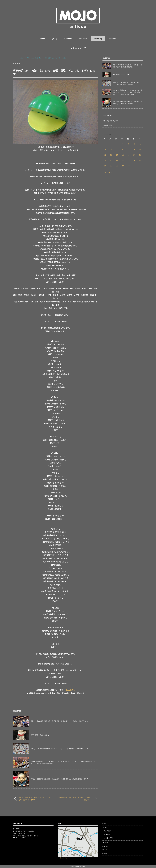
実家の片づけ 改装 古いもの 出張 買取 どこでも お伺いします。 (47, 58)
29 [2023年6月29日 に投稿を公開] (123, 166)
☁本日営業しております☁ (40, 735)
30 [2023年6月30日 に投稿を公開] (128, 166)
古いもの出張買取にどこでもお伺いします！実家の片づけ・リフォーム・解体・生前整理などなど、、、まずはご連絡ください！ (127, 92)
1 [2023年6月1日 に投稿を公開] (123, 144)
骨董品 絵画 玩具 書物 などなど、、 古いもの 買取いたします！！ (35, 799)
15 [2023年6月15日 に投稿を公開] (123, 155)
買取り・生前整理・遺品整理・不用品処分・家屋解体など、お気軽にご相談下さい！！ (60, 721)
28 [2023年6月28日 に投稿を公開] (117, 166)
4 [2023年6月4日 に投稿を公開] (140, 144)
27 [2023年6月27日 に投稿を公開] (111, 166)
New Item (83, 39)
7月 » (110, 173)
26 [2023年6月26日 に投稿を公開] (105, 166)
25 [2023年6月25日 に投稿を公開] (140, 160)
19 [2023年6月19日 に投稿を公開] (105, 160)
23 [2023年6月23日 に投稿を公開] (128, 160)
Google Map (64, 858)
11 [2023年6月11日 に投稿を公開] (140, 150)
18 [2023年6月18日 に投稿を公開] (140, 155)
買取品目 (107, 834)
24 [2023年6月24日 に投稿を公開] (134, 160)
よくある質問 (108, 838)
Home (43, 39)
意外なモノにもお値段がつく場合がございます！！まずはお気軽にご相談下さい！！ (59, 749)
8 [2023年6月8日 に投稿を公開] (123, 150)
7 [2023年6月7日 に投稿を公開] (117, 150)
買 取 (55, 39)
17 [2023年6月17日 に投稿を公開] (134, 155)
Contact (112, 39)
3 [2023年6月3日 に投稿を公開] (134, 144)
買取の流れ (108, 831)
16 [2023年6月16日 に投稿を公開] (128, 155)
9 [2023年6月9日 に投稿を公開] (129, 150)
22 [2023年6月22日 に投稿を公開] (123, 160)
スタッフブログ (78, 48)
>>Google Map (70, 690)
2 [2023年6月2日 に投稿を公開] (129, 144)
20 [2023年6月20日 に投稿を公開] (111, 160)
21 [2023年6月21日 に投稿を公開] (117, 160)
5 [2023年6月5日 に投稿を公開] (105, 150)
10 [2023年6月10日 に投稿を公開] (134, 150)
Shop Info (68, 39)
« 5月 (105, 173)
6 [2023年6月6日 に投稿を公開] (111, 150)
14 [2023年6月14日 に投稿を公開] (117, 155)
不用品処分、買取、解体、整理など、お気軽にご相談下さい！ (76, 799)
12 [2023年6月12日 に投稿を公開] (105, 155)
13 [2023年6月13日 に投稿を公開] (111, 155)
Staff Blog (98, 39)
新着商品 (105, 125)
